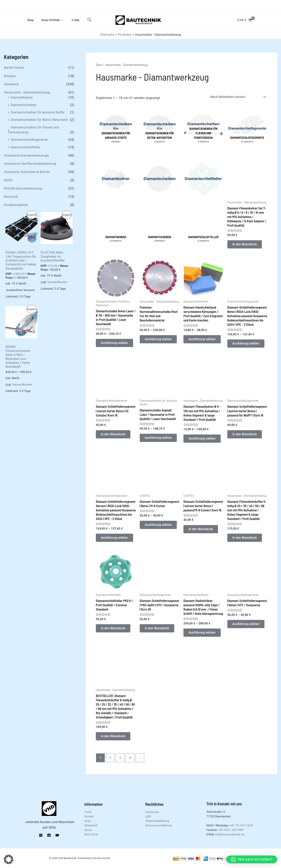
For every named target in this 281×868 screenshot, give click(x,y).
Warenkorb (91, 825)
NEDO (8, 180)
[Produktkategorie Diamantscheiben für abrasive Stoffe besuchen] (116, 130)
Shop (29, 20)
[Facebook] (49, 835)
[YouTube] (57, 835)
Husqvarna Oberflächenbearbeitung (30, 164)
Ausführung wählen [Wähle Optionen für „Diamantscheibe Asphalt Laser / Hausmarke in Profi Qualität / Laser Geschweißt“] (159, 440)
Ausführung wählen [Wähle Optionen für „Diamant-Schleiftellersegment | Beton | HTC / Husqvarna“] (247, 627)
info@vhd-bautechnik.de (230, 834)
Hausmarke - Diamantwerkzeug (27, 92)
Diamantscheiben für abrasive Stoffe (38, 112)
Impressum (152, 812)
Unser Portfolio (49, 20)
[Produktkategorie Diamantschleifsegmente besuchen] (247, 130)
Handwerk (11, 84)
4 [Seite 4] (130, 762)
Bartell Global (14, 68)
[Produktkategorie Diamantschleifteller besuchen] (203, 205)
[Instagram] (41, 835)
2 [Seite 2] (110, 762)
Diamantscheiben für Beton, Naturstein (39, 120)
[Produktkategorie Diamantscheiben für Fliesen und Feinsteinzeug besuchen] (203, 130)
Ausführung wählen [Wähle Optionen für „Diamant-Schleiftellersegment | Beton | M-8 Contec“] (159, 527)
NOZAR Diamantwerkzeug (23, 188)
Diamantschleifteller (26, 147)
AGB (148, 816)
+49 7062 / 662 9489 (231, 830)
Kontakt (89, 816)
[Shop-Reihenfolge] (239, 97)
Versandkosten (57, 282)
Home (88, 812)
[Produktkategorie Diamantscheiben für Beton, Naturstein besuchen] (160, 130)
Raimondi (11, 197)
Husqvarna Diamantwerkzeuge (26, 155)
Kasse (88, 830)
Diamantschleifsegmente (29, 140)
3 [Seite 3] (120, 762)
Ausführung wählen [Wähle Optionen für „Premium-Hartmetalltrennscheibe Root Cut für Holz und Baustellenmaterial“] (159, 340)
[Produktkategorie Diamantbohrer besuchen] (116, 205)
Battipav (10, 76)
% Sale (70, 20)
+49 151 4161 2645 (241, 825)
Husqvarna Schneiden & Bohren (27, 172)
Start (99, 65)
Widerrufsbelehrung (157, 821)
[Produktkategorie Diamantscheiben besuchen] (160, 205)
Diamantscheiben (24, 105)
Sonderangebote (16, 205)
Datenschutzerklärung (159, 825)
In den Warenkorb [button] (245, 245)
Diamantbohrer (22, 97)
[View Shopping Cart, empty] (245, 20)
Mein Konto (91, 834)
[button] (83, 20)
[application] (58, 20)
